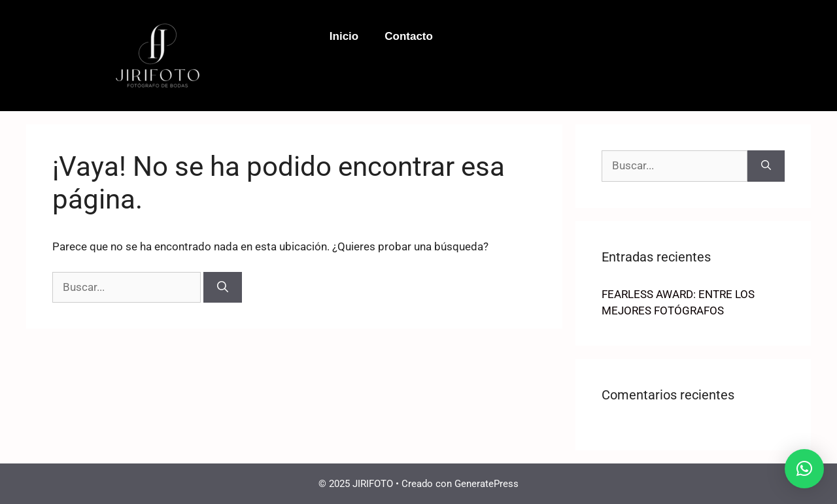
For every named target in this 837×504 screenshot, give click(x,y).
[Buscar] (223, 288)
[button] (804, 469)
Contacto (409, 36)
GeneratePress (487, 484)
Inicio (344, 36)
